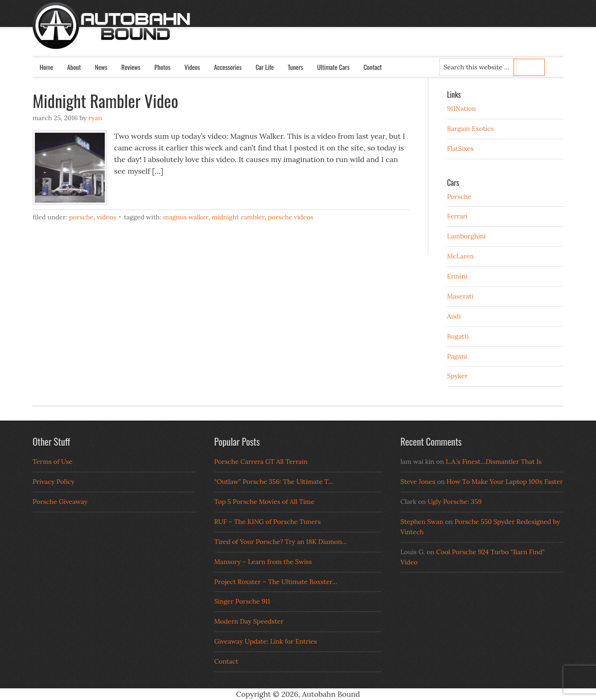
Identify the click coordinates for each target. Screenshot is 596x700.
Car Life (265, 67)
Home (46, 67)
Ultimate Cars (333, 67)
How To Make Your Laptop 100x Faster (505, 482)
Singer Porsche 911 (242, 601)
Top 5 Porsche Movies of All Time (264, 502)
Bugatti (458, 336)
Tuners (295, 67)
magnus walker (186, 217)
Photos (163, 67)
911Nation (461, 109)
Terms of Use (53, 462)
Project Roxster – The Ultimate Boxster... (276, 582)
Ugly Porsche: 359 (454, 502)
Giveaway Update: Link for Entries (266, 641)
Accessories (227, 67)
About (74, 67)
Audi (454, 316)
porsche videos (291, 217)
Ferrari (457, 216)
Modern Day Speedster (249, 621)
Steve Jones (418, 482)
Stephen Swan (422, 522)
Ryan (95, 118)
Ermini (457, 276)
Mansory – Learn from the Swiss (263, 562)
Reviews (131, 67)
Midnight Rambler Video (105, 100)
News (101, 67)
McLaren (461, 256)
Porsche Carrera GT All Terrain (261, 462)
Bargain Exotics (471, 129)
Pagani (457, 356)
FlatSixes (460, 149)
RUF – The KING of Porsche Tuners (268, 522)
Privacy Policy (54, 482)
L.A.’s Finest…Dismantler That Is (494, 462)
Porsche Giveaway (60, 502)
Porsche (81, 217)
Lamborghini (466, 236)
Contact (373, 67)
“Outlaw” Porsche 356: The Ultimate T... (274, 482)
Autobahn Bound (313, 34)
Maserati (460, 296)
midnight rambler (238, 217)
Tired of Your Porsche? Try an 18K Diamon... (281, 542)
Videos (192, 67)
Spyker (457, 376)
